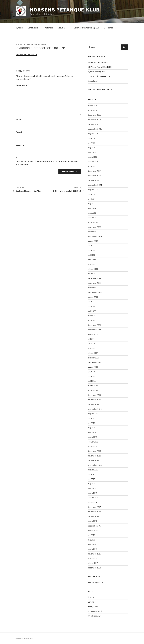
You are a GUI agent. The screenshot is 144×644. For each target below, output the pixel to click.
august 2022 (93, 297)
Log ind (91, 601)
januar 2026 (93, 110)
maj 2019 (92, 427)
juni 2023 (91, 250)
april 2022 (92, 311)
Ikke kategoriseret (96, 582)
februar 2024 (93, 217)
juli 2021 (91, 339)
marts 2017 (92, 521)
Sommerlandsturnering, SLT (86, 27)
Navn (19, 119)
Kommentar (23, 85)
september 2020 (95, 362)
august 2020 (93, 367)
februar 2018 (93, 497)
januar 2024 (93, 222)
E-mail (20, 132)
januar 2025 (93, 166)
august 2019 (93, 413)
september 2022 (95, 292)
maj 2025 (92, 147)
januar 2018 (93, 502)
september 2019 (95, 409)
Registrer (92, 597)
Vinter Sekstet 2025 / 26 (98, 62)
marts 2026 (93, 105)
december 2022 (94, 278)
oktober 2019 (93, 404)
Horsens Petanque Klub (65, 10)
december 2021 (94, 325)
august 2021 (93, 334)
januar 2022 (93, 320)
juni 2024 (92, 199)
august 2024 (93, 189)
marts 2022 (93, 315)
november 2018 (94, 455)
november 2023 (94, 227)
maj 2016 (92, 539)
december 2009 (95, 567)
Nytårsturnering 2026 (97, 71)
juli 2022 (91, 301)
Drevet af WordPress (24, 638)
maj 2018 (92, 483)
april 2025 (92, 152)
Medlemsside (110, 27)
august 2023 (93, 241)
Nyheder (19, 27)
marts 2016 (93, 549)
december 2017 (94, 507)
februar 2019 (93, 441)
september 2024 (95, 185)
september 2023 (95, 236)
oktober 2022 (93, 287)
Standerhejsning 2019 (26, 54)
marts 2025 (93, 157)
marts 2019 (93, 437)
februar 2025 (93, 161)
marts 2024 (93, 213)
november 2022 (94, 283)
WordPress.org (94, 615)
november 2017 (94, 511)
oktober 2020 (94, 357)
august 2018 (93, 469)
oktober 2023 (93, 231)
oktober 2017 (93, 516)
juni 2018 (91, 479)
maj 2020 (92, 381)
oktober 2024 (94, 180)
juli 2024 (91, 194)
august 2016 (93, 530)
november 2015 (94, 553)
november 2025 (94, 119)
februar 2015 (93, 563)
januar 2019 (93, 446)
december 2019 (94, 395)
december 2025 (94, 115)
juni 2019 (91, 423)
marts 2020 (93, 385)
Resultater (64, 27)
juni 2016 (91, 535)
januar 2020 (93, 390)
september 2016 (95, 525)
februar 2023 (93, 269)
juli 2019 (91, 418)
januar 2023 (93, 273)
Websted (20, 145)
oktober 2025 (94, 124)
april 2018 (92, 488)
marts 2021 (92, 348)
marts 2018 (93, 493)
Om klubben (34, 27)
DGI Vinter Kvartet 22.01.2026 (100, 67)
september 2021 (95, 329)
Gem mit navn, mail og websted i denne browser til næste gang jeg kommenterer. (47, 162)
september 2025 (95, 129)
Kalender (49, 27)
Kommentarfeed (95, 611)
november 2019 (94, 399)
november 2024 (94, 175)
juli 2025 (91, 138)
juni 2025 (92, 143)
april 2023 (92, 259)
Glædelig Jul (93, 81)
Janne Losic (40, 44)
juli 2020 (91, 371)
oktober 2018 (93, 460)
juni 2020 (92, 376)
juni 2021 (91, 343)
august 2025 (93, 133)
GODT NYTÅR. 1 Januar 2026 (99, 76)
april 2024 (92, 208)
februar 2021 (93, 353)
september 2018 (95, 465)
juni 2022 (91, 306)
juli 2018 (91, 474)
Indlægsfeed (93, 606)
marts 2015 (93, 558)
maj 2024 (92, 203)
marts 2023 (93, 264)
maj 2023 (92, 255)
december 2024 (94, 171)
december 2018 (94, 451)
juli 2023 (91, 245)
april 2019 (92, 432)
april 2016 (92, 544)
